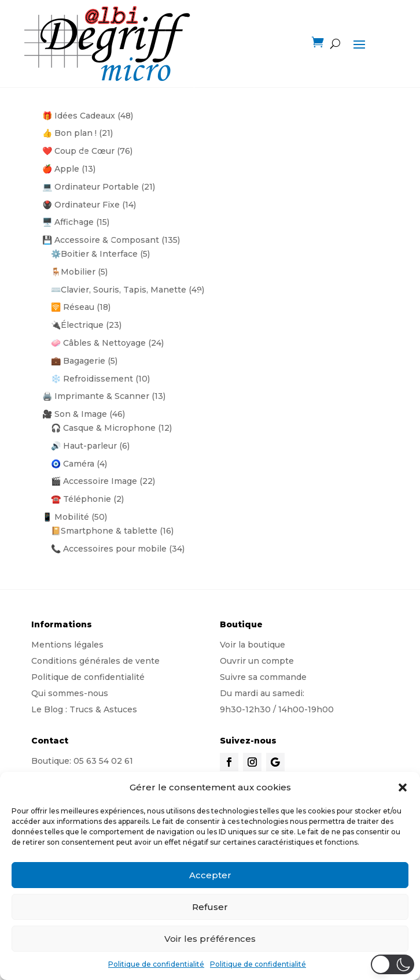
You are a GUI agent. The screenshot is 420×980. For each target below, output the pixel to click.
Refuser (210, 907)
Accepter (210, 875)
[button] (403, 787)
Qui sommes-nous (70, 693)
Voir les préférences (210, 939)
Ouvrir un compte (257, 661)
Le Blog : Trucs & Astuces (84, 709)
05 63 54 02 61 (103, 761)
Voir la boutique (253, 645)
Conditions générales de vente (95, 661)
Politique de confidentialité (156, 964)
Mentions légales (67, 645)
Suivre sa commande (263, 677)
